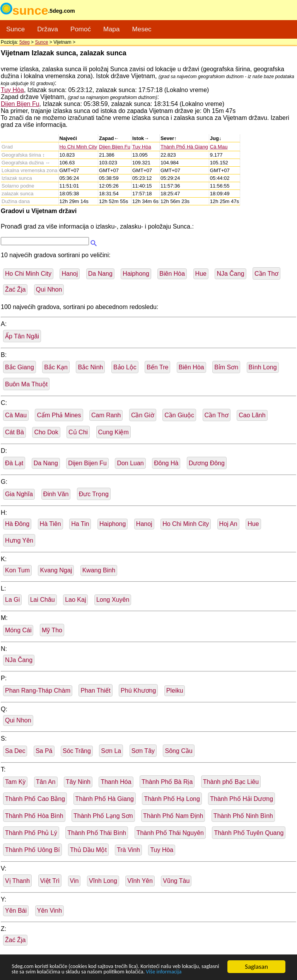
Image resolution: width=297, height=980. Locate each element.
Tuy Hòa (12, 90)
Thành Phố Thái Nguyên (170, 833)
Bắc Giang (20, 367)
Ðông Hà (166, 463)
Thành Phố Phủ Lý (31, 833)
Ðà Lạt (14, 463)
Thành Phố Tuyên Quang (249, 833)
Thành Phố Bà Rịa (167, 782)
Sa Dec (15, 751)
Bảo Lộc (125, 367)
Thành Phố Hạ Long (172, 799)
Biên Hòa (172, 274)
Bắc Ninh (90, 367)
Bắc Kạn (56, 367)
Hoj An (228, 524)
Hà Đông (17, 524)
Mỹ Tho (52, 630)
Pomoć (81, 29)
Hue (201, 274)
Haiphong (136, 274)
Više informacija (33, 972)
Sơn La (111, 751)
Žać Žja (15, 289)
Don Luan (130, 463)
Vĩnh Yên (140, 881)
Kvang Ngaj (56, 570)
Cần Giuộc (179, 415)
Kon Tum (17, 570)
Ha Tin (80, 524)
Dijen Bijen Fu (20, 104)
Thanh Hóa (116, 782)
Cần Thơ (266, 274)
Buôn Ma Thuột (26, 384)
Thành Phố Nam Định (173, 816)
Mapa (112, 29)
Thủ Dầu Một (88, 850)
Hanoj (70, 274)
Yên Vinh (50, 911)
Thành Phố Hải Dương (242, 799)
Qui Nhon (49, 289)
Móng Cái (18, 630)
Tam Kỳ (15, 782)
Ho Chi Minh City (79, 147)
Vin (74, 881)
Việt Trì (50, 881)
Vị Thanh (17, 881)
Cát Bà (15, 432)
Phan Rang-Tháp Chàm (38, 691)
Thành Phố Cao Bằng (35, 799)
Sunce (15, 29)
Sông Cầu (178, 751)
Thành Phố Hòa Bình (34, 816)
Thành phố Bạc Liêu (231, 782)
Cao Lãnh (252, 415)
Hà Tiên (50, 524)
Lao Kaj (75, 600)
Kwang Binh (99, 570)
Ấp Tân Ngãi (22, 336)
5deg (25, 42)
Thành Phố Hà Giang (184, 147)
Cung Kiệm (114, 432)
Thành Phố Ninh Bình (243, 816)
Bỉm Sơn (226, 367)
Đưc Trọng (94, 494)
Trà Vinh (128, 850)
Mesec (142, 29)
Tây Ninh (78, 782)
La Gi (12, 600)
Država (48, 29)
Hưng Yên (19, 540)
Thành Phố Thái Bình (97, 833)
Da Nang (100, 274)
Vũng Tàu (176, 881)
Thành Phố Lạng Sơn (103, 816)
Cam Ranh (106, 415)
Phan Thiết (95, 691)
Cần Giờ (143, 415)
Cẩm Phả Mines (59, 415)
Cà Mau (219, 147)
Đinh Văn (56, 494)
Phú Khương (138, 691)
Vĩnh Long (103, 881)
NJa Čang (230, 274)
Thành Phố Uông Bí (32, 850)
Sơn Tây (143, 751)
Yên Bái (16, 911)
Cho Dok (46, 432)
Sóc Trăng (77, 751)
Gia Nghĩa (19, 494)
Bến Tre (157, 367)
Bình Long (263, 367)
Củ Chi (78, 432)
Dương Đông (207, 463)
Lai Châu (43, 600)
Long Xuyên (113, 600)
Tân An (46, 782)
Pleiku (175, 691)
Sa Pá (44, 751)
